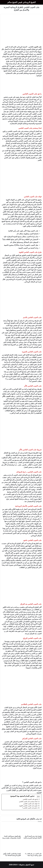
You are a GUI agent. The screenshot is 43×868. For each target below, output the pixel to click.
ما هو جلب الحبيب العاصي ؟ (30, 808)
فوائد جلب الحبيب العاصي (30, 804)
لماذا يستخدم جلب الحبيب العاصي (28, 802)
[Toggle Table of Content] (38, 797)
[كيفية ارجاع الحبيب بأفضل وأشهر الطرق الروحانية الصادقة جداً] (11, 847)
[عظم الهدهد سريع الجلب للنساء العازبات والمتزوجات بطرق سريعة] (11, 829)
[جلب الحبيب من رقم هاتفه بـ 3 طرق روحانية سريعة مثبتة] (32, 847)
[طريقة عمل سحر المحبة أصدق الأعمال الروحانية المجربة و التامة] (32, 829)
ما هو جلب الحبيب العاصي (30, 799)
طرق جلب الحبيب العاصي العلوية (28, 806)
